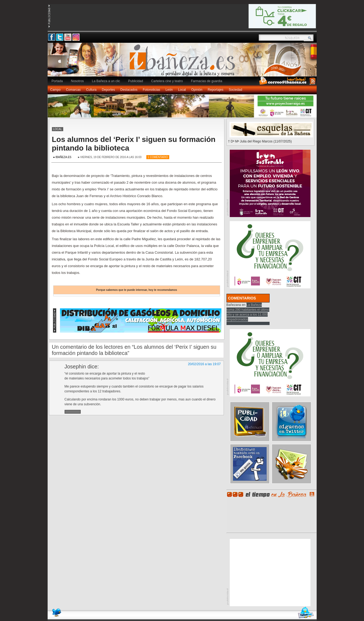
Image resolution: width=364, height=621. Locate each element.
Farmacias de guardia (207, 81)
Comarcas (73, 90)
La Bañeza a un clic (106, 81)
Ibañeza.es (183, 62)
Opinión (197, 90)
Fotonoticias (152, 90)
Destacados (129, 90)
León (169, 90)
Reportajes (215, 90)
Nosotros (77, 81)
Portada (57, 81)
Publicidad (135, 81)
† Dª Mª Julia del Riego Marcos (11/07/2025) (260, 141)
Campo (56, 90)
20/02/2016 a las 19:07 (204, 364)
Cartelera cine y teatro (167, 81)
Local (182, 90)
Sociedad (235, 90)
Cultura (91, 90)
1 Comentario (158, 157)
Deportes (109, 90)
